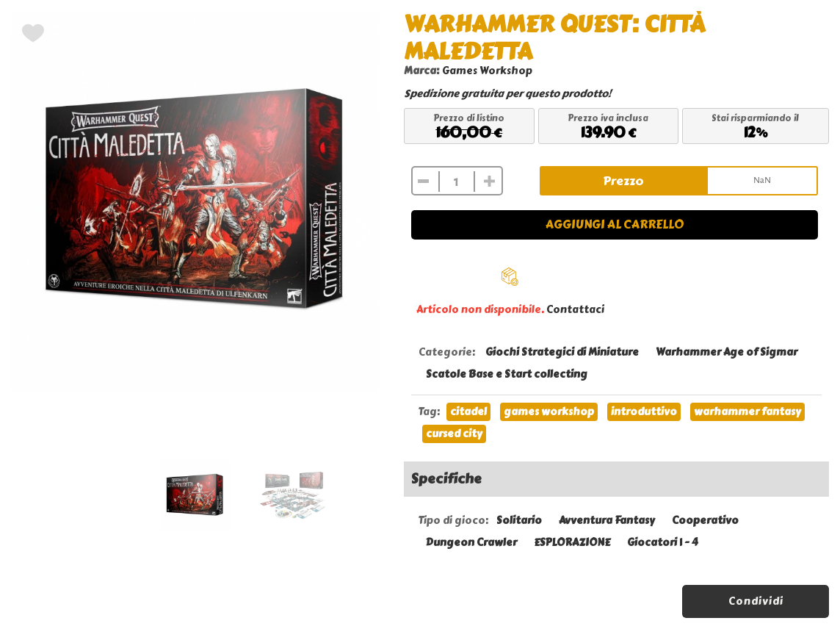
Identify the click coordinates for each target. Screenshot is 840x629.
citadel (468, 412)
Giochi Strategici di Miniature (562, 352)
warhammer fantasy (747, 412)
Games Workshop (487, 71)
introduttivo (644, 412)
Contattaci (575, 310)
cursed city (454, 434)
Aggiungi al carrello (615, 224)
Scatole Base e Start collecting (507, 374)
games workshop (549, 412)
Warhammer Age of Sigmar (727, 352)
